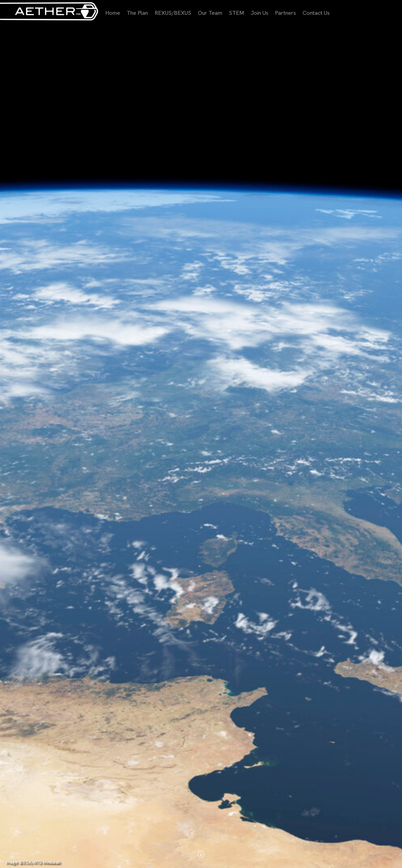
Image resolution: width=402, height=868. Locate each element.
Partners (285, 13)
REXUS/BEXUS (173, 13)
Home (113, 13)
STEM (236, 13)
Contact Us (316, 13)
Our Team (210, 13)
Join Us (259, 13)
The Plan (137, 13)
